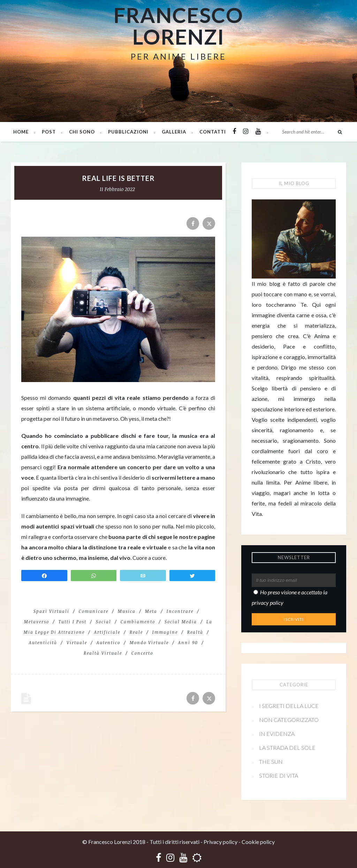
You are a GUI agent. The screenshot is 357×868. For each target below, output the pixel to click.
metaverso (37, 622)
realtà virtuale (103, 653)
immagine (165, 632)
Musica (127, 611)
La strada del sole (287, 748)
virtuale (77, 642)
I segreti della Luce (289, 706)
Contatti (213, 132)
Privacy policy (221, 842)
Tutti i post (73, 622)
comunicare (94, 611)
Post (49, 132)
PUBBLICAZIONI (128, 132)
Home (21, 132)
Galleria (174, 132)
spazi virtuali (51, 611)
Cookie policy (258, 842)
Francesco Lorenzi (178, 26)
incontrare (180, 611)
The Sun (271, 762)
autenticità (43, 642)
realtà (195, 632)
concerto (142, 653)
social (104, 622)
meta (151, 611)
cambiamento (138, 622)
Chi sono (82, 132)
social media (181, 622)
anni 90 (188, 642)
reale (136, 632)
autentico (108, 642)
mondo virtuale (149, 642)
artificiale (107, 632)
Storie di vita (279, 775)
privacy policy (268, 603)
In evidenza (277, 734)
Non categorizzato (289, 720)
